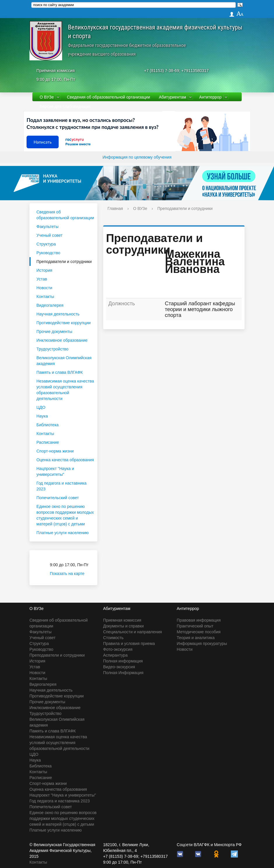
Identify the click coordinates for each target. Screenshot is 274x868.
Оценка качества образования (65, 460)
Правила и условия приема (129, 643)
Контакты (45, 297)
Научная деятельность (58, 314)
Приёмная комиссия (56, 71)
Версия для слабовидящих (65, 106)
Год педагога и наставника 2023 (62, 486)
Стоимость (113, 638)
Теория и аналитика (196, 638)
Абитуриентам (172, 97)
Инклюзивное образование (62, 340)
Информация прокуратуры (202, 643)
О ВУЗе (47, 97)
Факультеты (48, 227)
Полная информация (123, 661)
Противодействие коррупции (64, 323)
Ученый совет (49, 235)
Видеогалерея (50, 305)
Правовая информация (199, 620)
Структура (46, 244)
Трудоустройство (52, 349)
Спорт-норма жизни (55, 451)
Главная (115, 208)
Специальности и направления (133, 632)
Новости (44, 288)
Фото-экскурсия (118, 649)
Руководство (48, 253)
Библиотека (48, 425)
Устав (42, 279)
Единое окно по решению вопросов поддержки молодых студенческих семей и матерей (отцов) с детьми (65, 515)
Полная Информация (123, 673)
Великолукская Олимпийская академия (64, 361)
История (44, 270)
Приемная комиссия (122, 620)
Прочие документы (54, 332)
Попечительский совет (58, 498)
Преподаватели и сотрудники (64, 262)
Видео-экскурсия (119, 667)
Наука (42, 416)
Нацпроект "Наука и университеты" (55, 471)
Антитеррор (210, 97)
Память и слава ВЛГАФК (60, 372)
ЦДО (41, 407)
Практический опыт (195, 626)
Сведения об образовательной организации (108, 97)
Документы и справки (123, 626)
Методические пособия (199, 632)
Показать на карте (71, 574)
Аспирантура (115, 655)
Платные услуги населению (63, 533)
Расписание (48, 442)
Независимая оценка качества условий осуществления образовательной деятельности (65, 390)
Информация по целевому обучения (137, 157)
